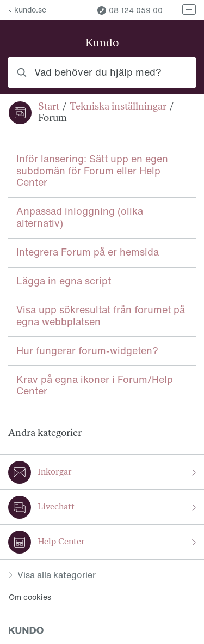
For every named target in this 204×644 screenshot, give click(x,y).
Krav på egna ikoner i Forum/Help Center (95, 385)
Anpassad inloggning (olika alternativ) (80, 217)
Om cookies (30, 597)
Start (49, 107)
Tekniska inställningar (118, 107)
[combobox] (102, 72)
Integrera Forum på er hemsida (88, 252)
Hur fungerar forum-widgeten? (87, 350)
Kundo (102, 44)
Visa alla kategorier (52, 575)
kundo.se (27, 10)
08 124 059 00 (130, 10)
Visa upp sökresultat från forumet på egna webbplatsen (101, 315)
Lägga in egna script (64, 281)
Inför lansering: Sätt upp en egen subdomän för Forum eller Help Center (92, 170)
